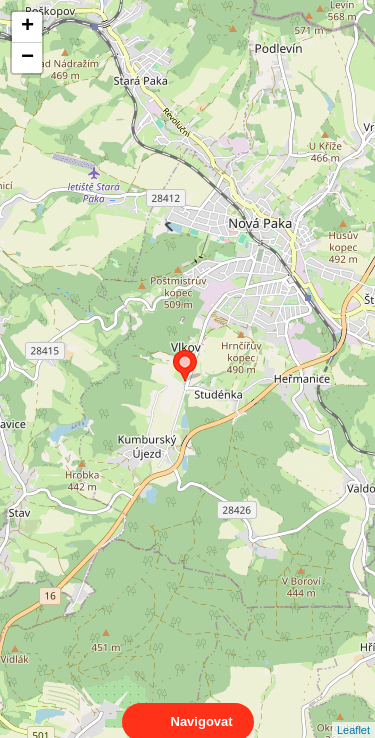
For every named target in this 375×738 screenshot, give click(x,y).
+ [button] (27, 27)
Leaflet (353, 712)
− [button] (27, 58)
